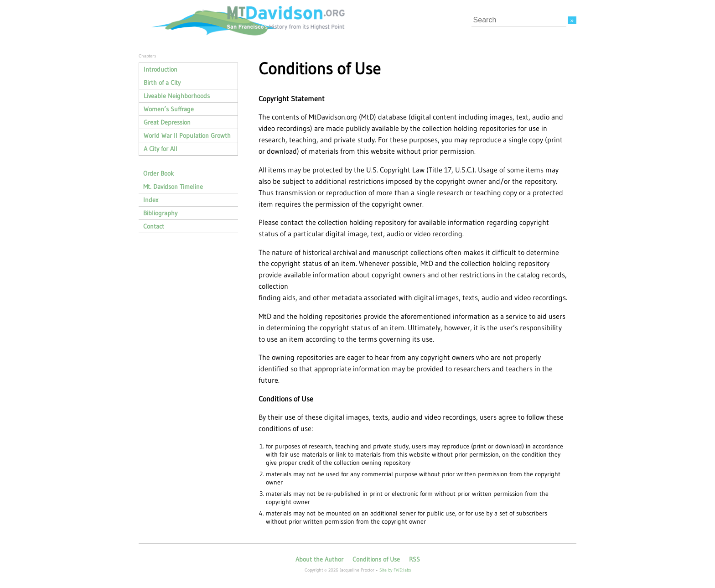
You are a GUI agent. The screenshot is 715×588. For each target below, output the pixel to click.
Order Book (158, 173)
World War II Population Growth (187, 135)
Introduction (161, 69)
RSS (414, 559)
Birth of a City (162, 83)
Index (151, 200)
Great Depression (167, 122)
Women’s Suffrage (169, 109)
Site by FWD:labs (395, 570)
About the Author (319, 559)
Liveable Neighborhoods (177, 96)
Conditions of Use (376, 559)
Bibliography (160, 213)
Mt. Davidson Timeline (173, 187)
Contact (154, 226)
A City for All (161, 149)
